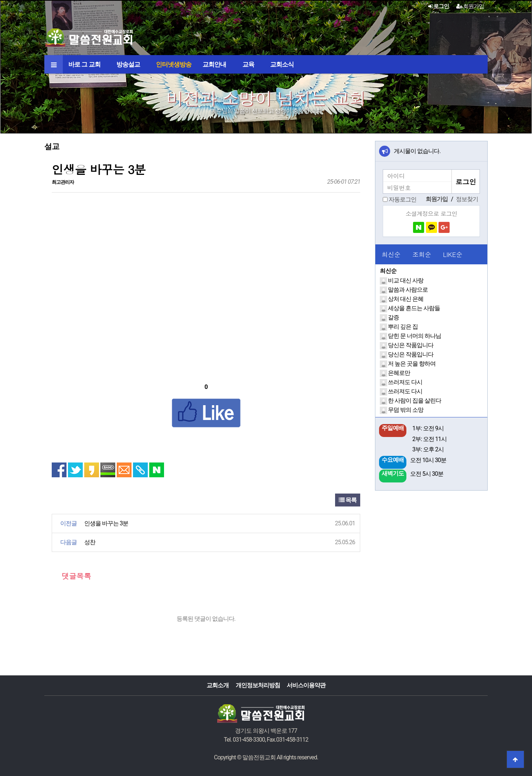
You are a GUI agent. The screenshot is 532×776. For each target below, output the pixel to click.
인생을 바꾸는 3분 (106, 523)
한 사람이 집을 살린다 (415, 401)
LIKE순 (453, 254)
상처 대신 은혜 (406, 299)
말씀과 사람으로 (408, 290)
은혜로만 (399, 373)
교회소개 (218, 685)
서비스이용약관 (306, 685)
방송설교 (128, 64)
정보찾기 (467, 199)
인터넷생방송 (174, 64)
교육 (248, 64)
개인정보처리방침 (258, 685)
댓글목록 (71, 576)
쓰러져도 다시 (405, 382)
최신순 (391, 254)
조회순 (422, 254)
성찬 (90, 542)
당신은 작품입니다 (411, 345)
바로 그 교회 (84, 64)
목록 (348, 500)
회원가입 (470, 6)
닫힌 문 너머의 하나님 (415, 336)
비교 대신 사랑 (406, 280)
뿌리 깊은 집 (403, 327)
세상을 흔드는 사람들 (414, 308)
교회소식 (282, 64)
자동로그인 (403, 199)
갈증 (393, 317)
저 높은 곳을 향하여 (412, 364)
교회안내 (214, 64)
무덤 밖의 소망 (406, 410)
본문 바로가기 (0, 0)
